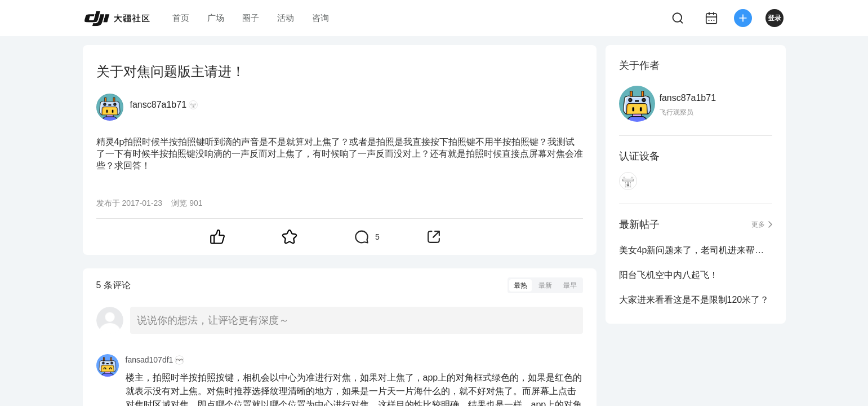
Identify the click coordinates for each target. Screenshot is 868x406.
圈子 (251, 18)
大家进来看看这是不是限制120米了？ (694, 300)
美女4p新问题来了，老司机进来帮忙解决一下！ (696, 250)
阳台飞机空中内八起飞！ (669, 275)
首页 (181, 18)
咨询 (321, 18)
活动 (286, 18)
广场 (216, 18)
